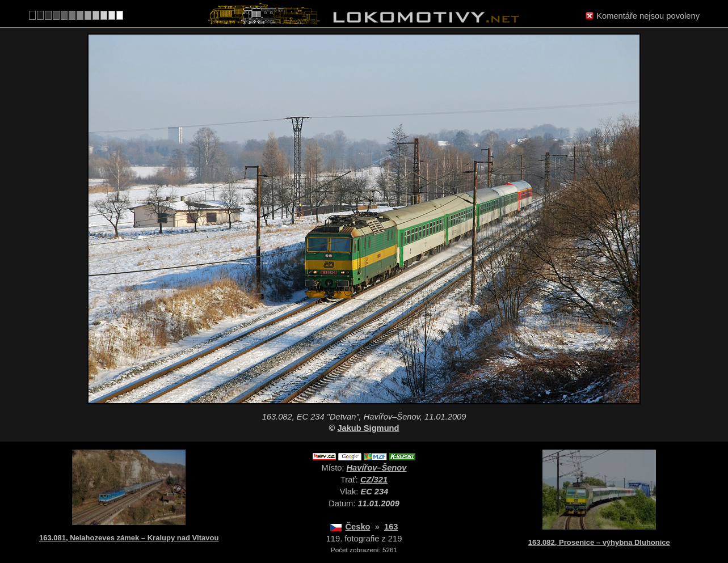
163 (391, 527)
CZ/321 (374, 480)
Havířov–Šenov (377, 468)
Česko (358, 527)
